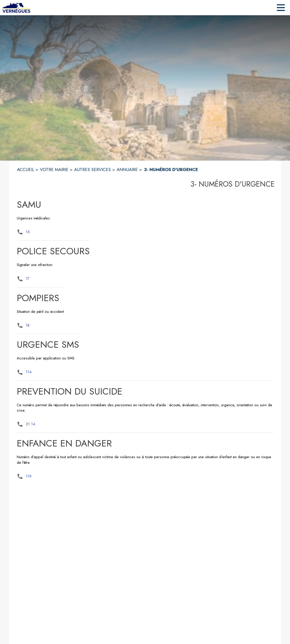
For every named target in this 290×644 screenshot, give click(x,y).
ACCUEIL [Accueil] (26, 170)
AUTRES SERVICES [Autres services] (93, 170)
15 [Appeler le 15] (28, 232)
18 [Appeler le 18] (28, 325)
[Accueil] (16, 8)
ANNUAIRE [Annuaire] (127, 170)
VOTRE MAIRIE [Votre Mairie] (54, 170)
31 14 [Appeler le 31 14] (30, 424)
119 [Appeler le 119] (29, 476)
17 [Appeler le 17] (28, 278)
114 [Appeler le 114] (29, 372)
